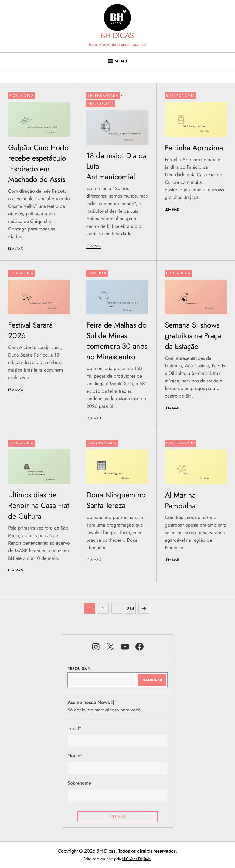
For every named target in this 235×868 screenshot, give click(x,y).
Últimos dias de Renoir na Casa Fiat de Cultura (39, 505)
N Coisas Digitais (136, 859)
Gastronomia (181, 96)
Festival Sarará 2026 (30, 330)
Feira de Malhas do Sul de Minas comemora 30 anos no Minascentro (117, 341)
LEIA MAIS (16, 249)
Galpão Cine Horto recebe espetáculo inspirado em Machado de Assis (38, 163)
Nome (75, 756)
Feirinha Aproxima (194, 148)
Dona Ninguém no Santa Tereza (116, 500)
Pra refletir (101, 104)
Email (75, 728)
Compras (97, 273)
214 (131, 608)
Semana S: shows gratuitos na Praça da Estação (193, 336)
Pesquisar (79, 669)
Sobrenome (79, 783)
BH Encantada (103, 96)
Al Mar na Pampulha (180, 500)
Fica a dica (22, 96)
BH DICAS (117, 35)
